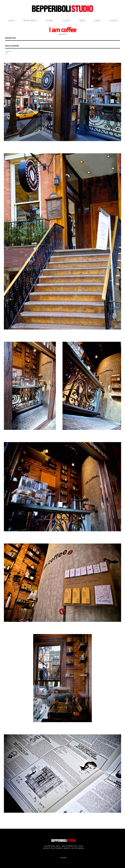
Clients (66, 20)
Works (50, 20)
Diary (97, 20)
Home (11, 20)
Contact (114, 20)
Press (82, 20)
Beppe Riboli (30, 20)
